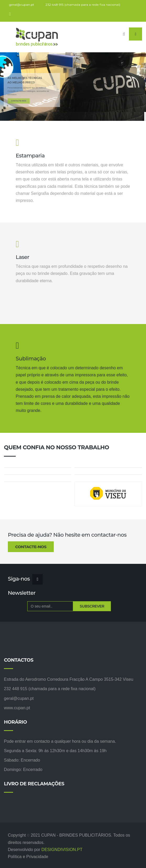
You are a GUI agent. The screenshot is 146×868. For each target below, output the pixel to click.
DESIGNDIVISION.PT (62, 850)
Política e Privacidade (28, 857)
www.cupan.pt (17, 708)
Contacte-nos (31, 547)
